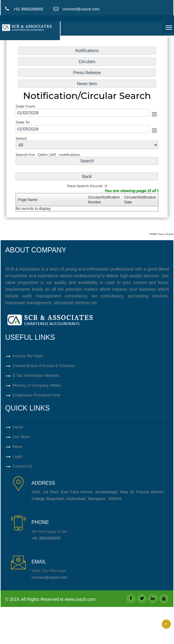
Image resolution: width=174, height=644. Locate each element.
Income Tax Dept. (28, 356)
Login (17, 456)
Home (18, 427)
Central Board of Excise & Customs (44, 366)
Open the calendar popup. (154, 114)
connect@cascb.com (49, 578)
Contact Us (22, 466)
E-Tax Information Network (36, 375)
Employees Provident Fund (36, 395)
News (18, 447)
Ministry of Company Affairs (37, 385)
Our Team (21, 437)
